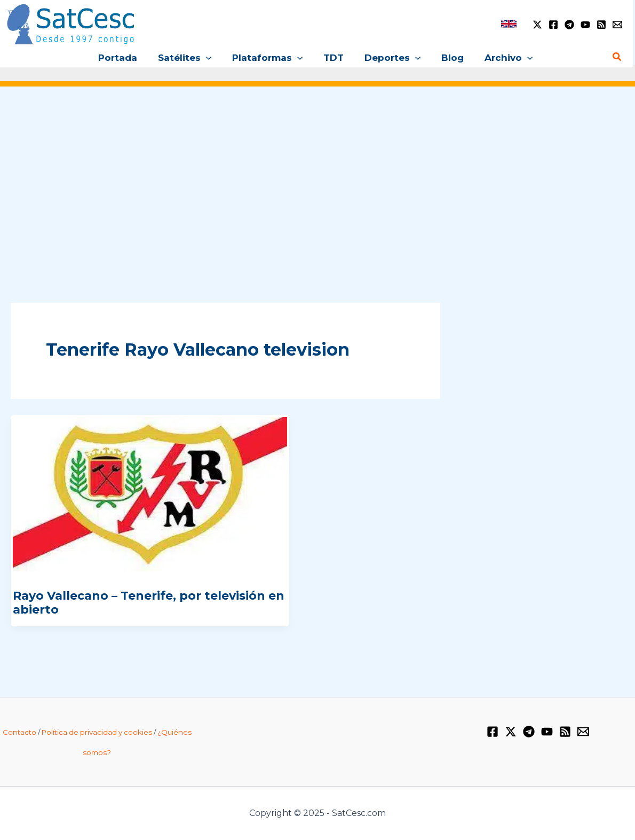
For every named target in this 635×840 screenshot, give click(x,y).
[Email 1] (617, 25)
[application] (211, 58)
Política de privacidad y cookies (97, 732)
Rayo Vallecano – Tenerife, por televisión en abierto (149, 603)
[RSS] (601, 25)
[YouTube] (585, 25)
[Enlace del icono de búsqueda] (617, 57)
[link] (509, 24)
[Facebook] (553, 25)
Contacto (19, 732)
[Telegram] (569, 25)
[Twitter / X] (537, 25)
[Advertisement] (317, 181)
